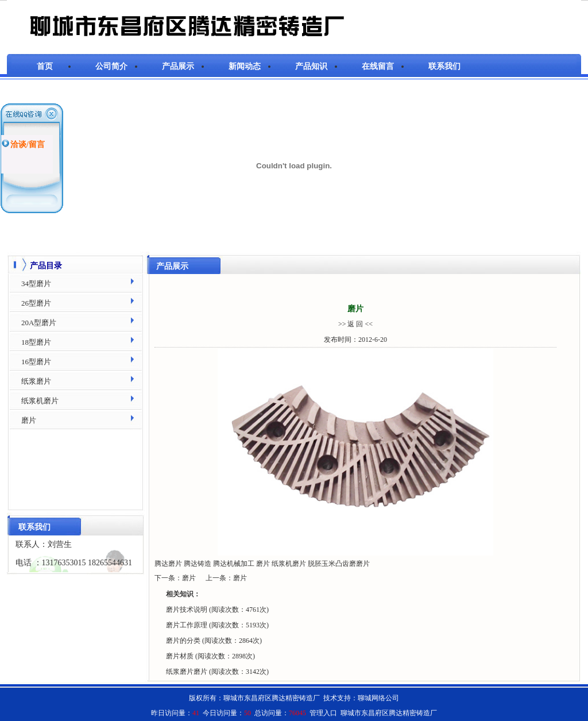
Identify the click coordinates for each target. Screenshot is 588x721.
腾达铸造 (198, 564)
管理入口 (323, 713)
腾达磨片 (168, 564)
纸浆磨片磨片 (187, 672)
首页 (45, 66)
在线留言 (378, 66)
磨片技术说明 (187, 610)
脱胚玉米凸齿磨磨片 (339, 564)
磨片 (263, 564)
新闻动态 (245, 66)
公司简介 (111, 66)
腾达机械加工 (234, 564)
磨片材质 (181, 656)
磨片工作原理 (187, 625)
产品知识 (311, 66)
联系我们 (444, 66)
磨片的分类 (184, 641)
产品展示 (178, 66)
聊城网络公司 (378, 698)
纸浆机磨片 (289, 564)
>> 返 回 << (355, 324)
